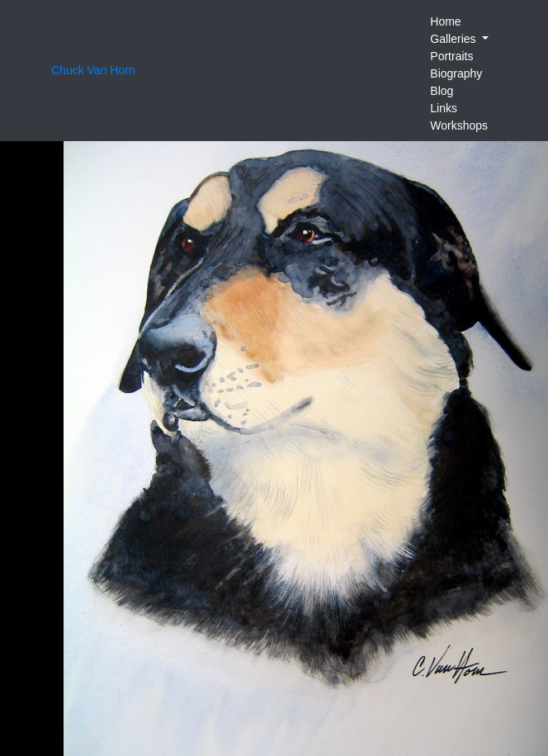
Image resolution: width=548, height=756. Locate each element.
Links (444, 108)
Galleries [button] (454, 39)
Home (445, 21)
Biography (456, 73)
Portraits (451, 56)
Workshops (459, 125)
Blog (442, 91)
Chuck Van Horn (93, 70)
